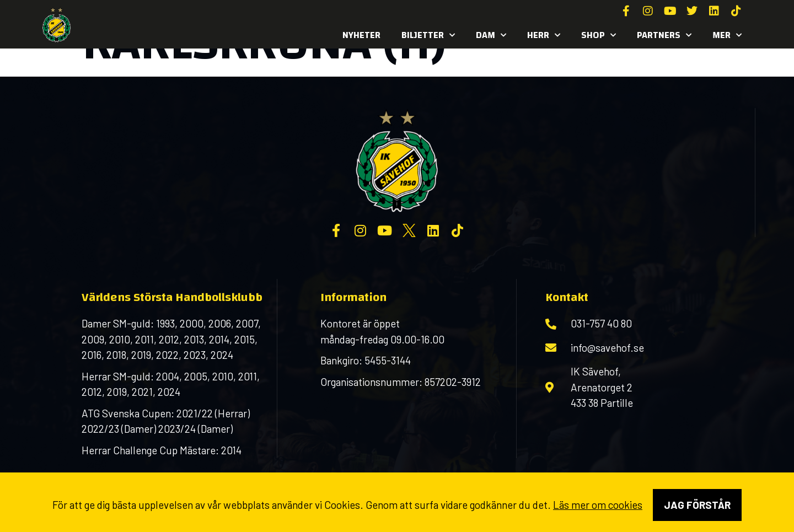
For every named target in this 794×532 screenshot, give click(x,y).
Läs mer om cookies (598, 505)
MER (727, 35)
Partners (664, 35)
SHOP (599, 35)
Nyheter (361, 35)
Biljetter (428, 35)
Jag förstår (697, 505)
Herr (544, 35)
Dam (491, 35)
